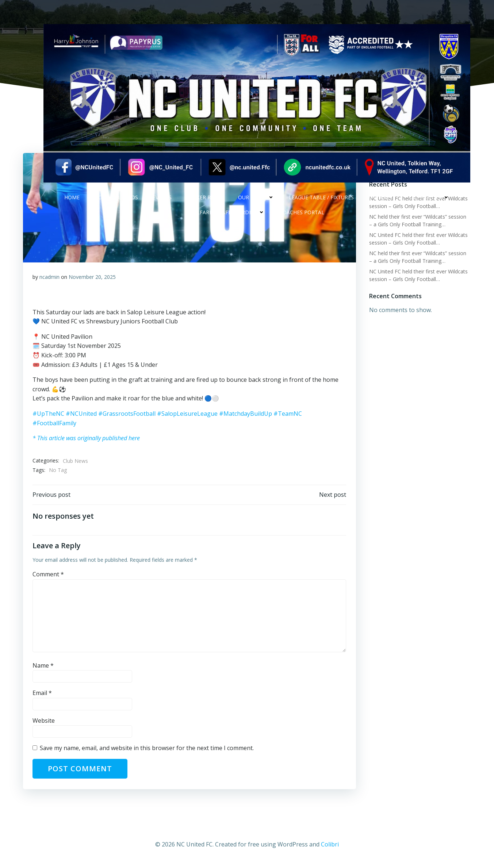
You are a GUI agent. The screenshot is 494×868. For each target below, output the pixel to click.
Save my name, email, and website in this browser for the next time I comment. (148, 750)
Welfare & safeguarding (227, 218)
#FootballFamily (55, 423)
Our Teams (256, 203)
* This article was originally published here (87, 438)
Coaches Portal (302, 218)
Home (72, 203)
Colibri (330, 846)
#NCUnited (82, 414)
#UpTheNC (49, 414)
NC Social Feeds (116, 203)
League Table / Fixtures (321, 203)
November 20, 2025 (93, 277)
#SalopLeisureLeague (188, 414)
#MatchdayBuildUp (246, 414)
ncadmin (50, 277)
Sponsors (382, 203)
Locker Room (205, 203)
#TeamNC (288, 414)
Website (44, 723)
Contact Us (430, 203)
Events (162, 203)
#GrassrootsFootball (128, 414)
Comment (49, 577)
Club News (76, 461)
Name (44, 668)
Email (43, 695)
